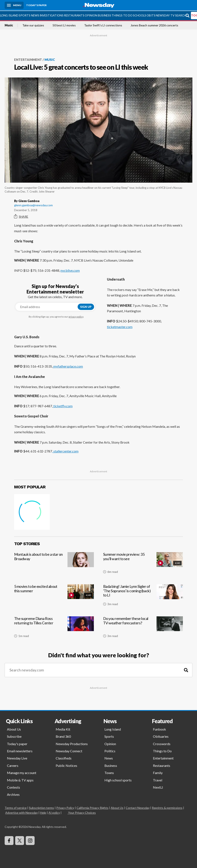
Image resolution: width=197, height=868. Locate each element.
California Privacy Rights (92, 807)
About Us (14, 729)
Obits (151, 15)
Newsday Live (17, 758)
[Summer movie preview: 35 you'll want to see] (143, 564)
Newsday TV (165, 15)
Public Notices (66, 765)
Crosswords (162, 743)
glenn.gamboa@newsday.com (33, 205)
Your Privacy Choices (82, 812)
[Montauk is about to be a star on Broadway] (54, 564)
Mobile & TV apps (20, 780)
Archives (13, 794)
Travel (158, 780)
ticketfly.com (63, 405)
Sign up (86, 306)
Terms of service (16, 807)
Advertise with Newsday (22, 812)
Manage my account (22, 772)
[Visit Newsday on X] (20, 840)
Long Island (9, 15)
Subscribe (14, 736)
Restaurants (74, 15)
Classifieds (64, 758)
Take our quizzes (33, 25)
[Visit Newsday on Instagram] (30, 840)
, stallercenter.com (65, 451)
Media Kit (63, 729)
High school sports (118, 780)
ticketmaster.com (120, 326)
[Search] (186, 670)
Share (21, 216)
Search (181, 15)
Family (158, 772)
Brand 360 (63, 736)
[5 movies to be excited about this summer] (54, 596)
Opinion (91, 15)
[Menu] (14, 5)
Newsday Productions (72, 743)
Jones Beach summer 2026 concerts (154, 25)
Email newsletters (20, 751)
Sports (25, 15)
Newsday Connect (69, 751)
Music (9, 25)
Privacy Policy (65, 807)
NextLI (158, 787)
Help (43, 812)
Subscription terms (41, 807)
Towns (109, 772)
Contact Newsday (138, 807)
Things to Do (122, 15)
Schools (140, 15)
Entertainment (28, 59)
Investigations (52, 15)
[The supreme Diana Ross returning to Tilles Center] (54, 629)
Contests (13, 787)
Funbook (159, 729)
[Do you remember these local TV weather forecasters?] (143, 629)
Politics (110, 751)
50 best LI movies (64, 25)
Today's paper (17, 743)
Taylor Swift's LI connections (103, 25)
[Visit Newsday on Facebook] (9, 840)
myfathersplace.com (68, 366)
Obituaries (161, 736)
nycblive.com (70, 270)
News (35, 15)
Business (105, 15)
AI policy (54, 812)
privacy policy (76, 316)
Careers (13, 765)
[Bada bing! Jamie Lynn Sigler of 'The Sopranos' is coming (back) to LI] (143, 596)
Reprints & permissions (167, 807)
